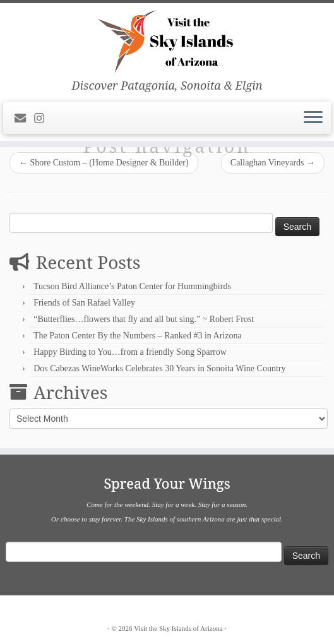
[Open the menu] (313, 118)
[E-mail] (24, 119)
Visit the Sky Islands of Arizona (178, 628)
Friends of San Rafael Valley (84, 303)
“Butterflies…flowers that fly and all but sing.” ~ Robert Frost (144, 319)
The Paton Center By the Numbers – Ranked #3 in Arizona (138, 336)
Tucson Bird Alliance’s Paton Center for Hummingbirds (132, 286)
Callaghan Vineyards (273, 163)
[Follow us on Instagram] (43, 119)
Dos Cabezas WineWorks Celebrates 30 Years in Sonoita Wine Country (159, 368)
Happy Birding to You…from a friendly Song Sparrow (130, 352)
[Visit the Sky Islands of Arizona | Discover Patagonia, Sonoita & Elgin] (167, 41)
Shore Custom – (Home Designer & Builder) (104, 163)
